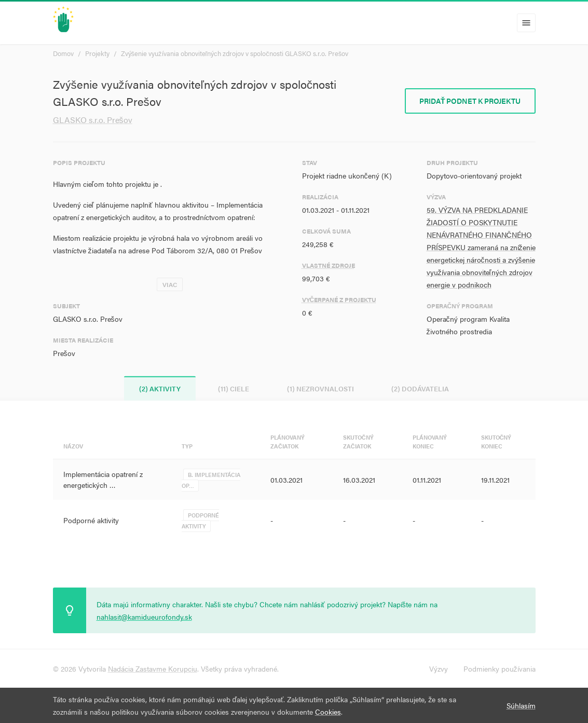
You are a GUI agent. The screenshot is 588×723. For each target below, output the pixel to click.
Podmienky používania (500, 669)
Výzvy (439, 669)
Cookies (328, 712)
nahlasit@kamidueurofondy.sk (144, 617)
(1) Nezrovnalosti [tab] (321, 388)
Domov (63, 53)
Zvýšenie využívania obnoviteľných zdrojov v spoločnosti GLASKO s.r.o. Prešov (235, 53)
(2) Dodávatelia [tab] (422, 388)
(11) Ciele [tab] (234, 388)
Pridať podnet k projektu (470, 101)
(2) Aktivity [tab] (159, 388)
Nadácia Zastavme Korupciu (153, 669)
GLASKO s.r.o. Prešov (93, 120)
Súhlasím (521, 705)
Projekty (97, 53)
